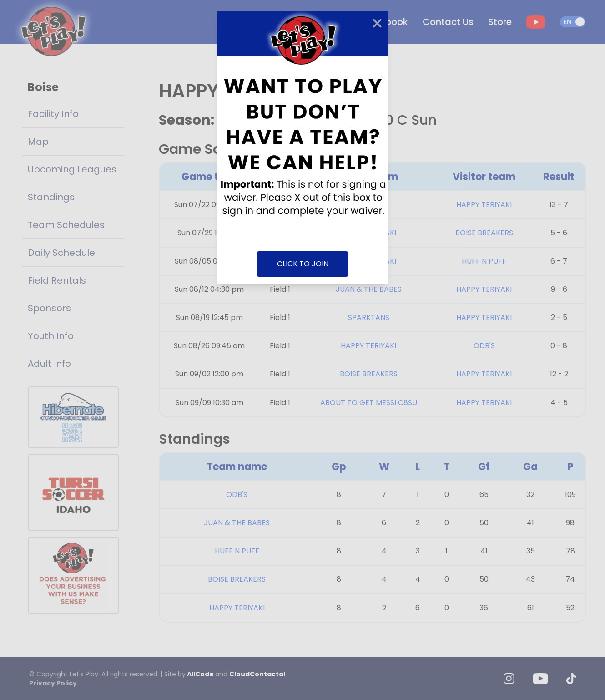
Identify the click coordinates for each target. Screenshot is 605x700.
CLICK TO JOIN (303, 264)
